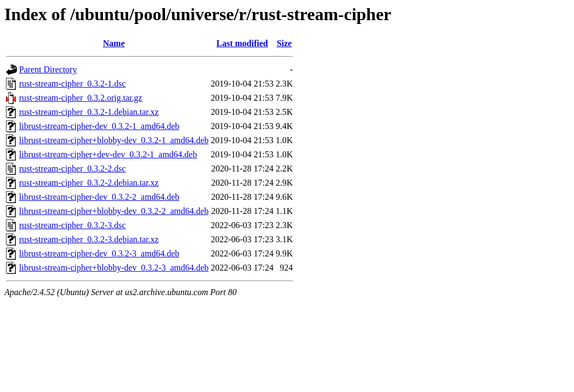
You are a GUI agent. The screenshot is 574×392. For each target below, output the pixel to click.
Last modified (242, 43)
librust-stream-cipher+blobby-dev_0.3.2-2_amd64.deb (114, 211)
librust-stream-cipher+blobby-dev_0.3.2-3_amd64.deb (114, 268)
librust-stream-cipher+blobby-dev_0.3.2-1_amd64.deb (114, 140)
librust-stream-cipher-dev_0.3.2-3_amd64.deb (99, 253)
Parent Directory (48, 69)
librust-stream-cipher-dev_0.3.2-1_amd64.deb (99, 126)
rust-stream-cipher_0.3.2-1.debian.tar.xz (89, 112)
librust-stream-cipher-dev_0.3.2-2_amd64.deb (99, 197)
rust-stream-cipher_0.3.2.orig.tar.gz (81, 98)
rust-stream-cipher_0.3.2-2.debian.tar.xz (89, 183)
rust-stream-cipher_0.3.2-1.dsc (72, 84)
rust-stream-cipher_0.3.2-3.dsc (72, 225)
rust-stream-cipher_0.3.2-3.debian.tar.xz (89, 239)
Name (114, 43)
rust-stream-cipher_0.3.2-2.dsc (72, 169)
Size (284, 43)
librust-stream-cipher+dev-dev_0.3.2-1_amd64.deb (108, 154)
